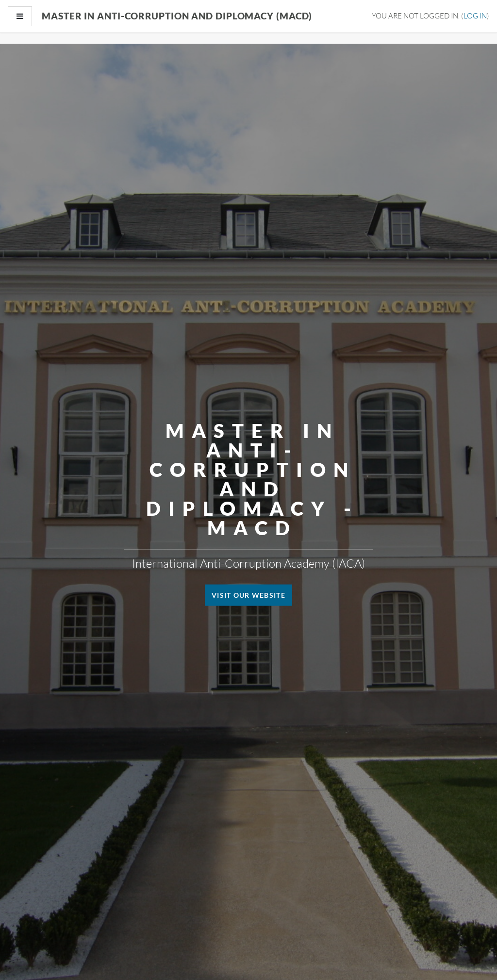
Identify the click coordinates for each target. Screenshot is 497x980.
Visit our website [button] (248, 595)
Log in (475, 16)
